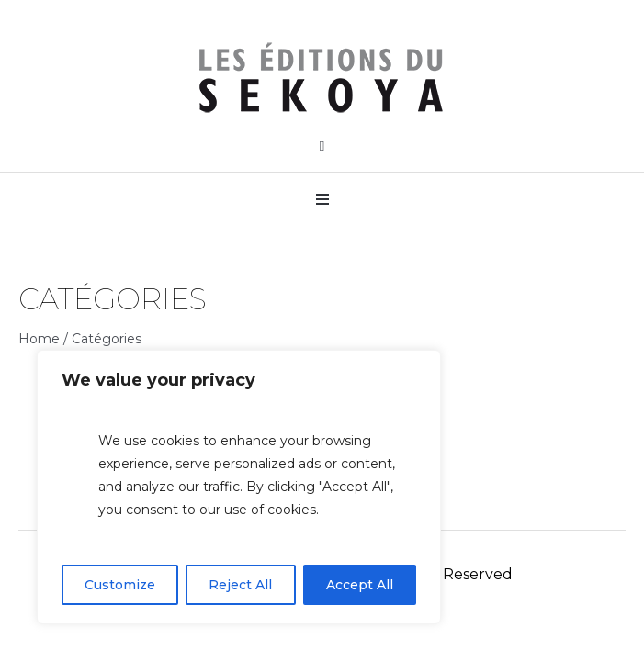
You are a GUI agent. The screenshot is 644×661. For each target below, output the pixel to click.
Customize (120, 585)
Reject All (240, 585)
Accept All (360, 585)
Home (39, 339)
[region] (239, 487)
